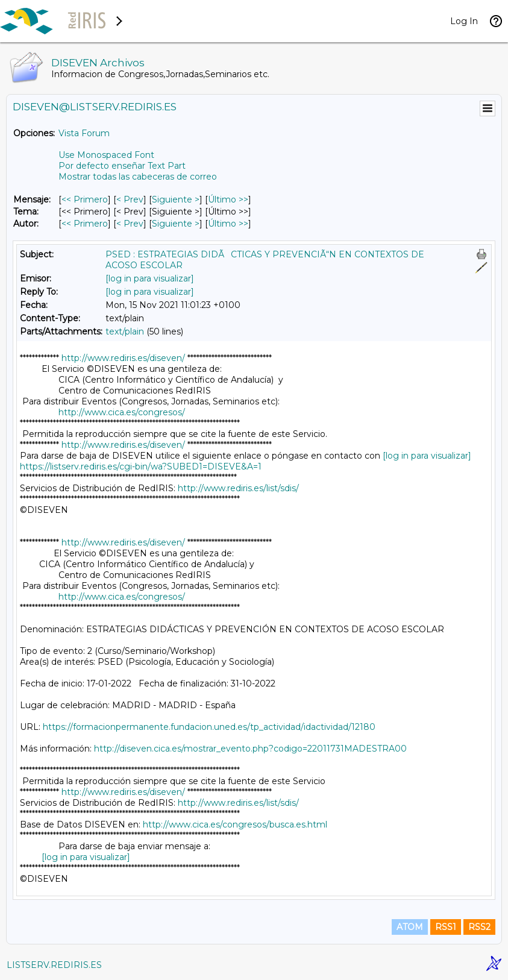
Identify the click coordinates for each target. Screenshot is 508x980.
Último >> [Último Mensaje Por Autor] (228, 224)
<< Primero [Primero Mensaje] (85, 199)
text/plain (125, 331)
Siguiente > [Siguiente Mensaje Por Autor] (176, 224)
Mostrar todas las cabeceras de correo (138, 177)
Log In (464, 21)
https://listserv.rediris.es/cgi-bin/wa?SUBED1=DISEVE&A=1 (141, 466)
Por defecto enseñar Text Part (122, 166)
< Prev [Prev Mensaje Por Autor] (130, 224)
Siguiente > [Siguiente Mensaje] (176, 199)
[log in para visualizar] (150, 278)
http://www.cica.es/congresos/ (122, 412)
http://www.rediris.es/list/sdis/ (238, 488)
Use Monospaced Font (106, 155)
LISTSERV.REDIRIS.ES (54, 965)
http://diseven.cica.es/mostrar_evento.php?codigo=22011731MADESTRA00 (250, 749)
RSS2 (479, 927)
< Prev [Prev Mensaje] (130, 199)
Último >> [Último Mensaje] (228, 199)
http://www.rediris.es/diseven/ (123, 358)
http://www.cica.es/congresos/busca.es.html (235, 825)
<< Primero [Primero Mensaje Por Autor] (85, 224)
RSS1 (446, 927)
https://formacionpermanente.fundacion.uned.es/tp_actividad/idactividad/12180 (209, 727)
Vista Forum (84, 133)
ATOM (410, 927)
